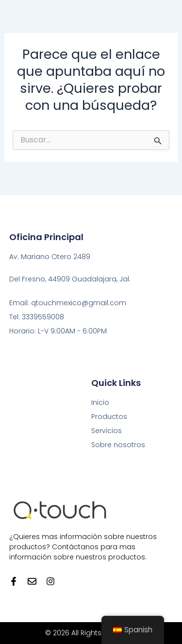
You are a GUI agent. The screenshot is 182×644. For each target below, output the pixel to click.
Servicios (107, 431)
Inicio (100, 402)
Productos (109, 417)
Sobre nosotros (118, 445)
